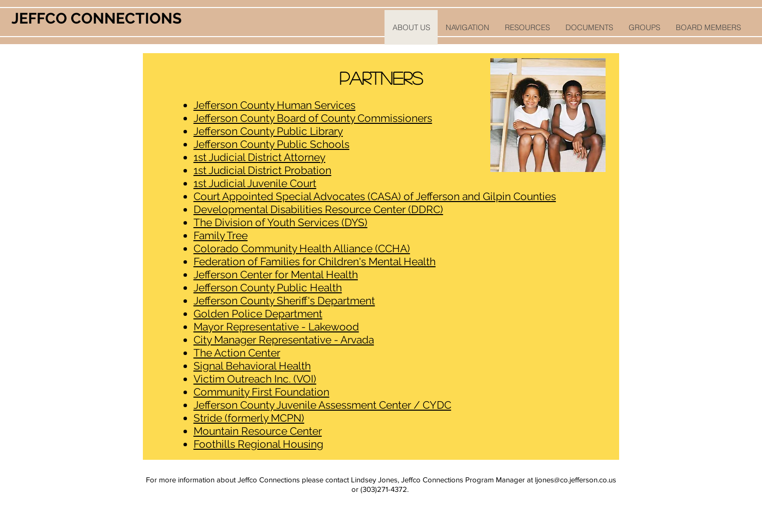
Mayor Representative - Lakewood (276, 327)
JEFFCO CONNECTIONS (97, 18)
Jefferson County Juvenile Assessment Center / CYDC (322, 405)
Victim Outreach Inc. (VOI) (255, 379)
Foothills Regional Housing (258, 444)
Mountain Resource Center (258, 431)
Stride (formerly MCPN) (249, 418)
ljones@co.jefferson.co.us (576, 480)
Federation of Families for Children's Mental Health (315, 261)
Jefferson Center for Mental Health (276, 275)
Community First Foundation (261, 392)
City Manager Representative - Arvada (284, 340)
